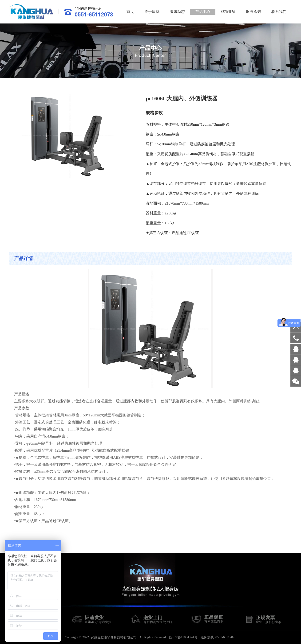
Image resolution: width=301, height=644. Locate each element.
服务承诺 (253, 12)
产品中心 (203, 12)
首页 (130, 12)
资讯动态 (177, 12)
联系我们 (279, 12)
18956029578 (296, 338)
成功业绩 (228, 12)
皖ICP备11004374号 (183, 637)
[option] (150, 51)
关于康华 (152, 12)
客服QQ (296, 349)
